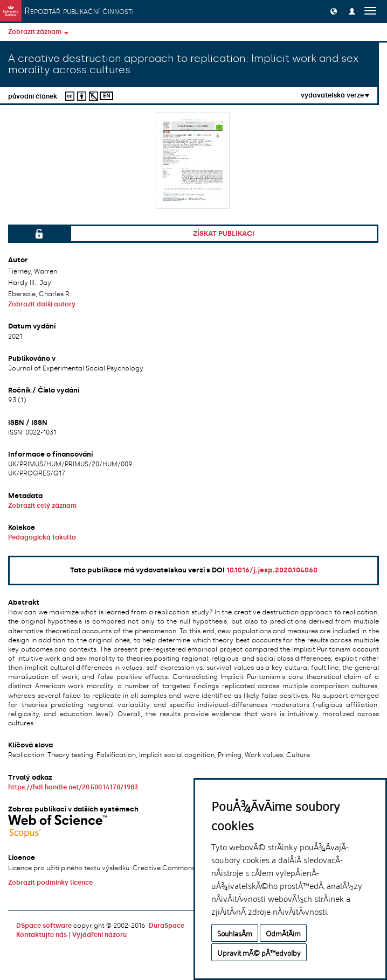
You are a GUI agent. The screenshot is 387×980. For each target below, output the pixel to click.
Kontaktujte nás (42, 935)
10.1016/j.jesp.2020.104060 (272, 570)
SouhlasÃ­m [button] (235, 933)
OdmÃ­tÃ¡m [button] (283, 933)
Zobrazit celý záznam (42, 506)
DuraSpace (167, 926)
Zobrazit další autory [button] (42, 304)
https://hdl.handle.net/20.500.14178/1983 (73, 787)
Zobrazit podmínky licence (50, 883)
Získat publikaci (224, 233)
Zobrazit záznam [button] (38, 32)
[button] (334, 11)
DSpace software (44, 926)
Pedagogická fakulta (42, 537)
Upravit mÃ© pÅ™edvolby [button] (259, 952)
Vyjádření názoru (99, 935)
